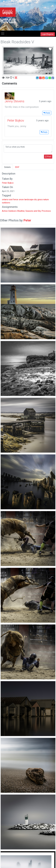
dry (36, 200)
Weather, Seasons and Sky (29, 211)
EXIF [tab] (17, 167)
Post (48, 157)
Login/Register (48, 34)
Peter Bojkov (8, 183)
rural (11, 200)
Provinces (46, 211)
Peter (27, 220)
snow (21, 200)
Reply (47, 113)
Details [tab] (7, 167)
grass (40, 200)
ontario (5, 200)
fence (16, 200)
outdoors (6, 203)
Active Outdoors (9, 211)
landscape (29, 200)
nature (46, 200)
